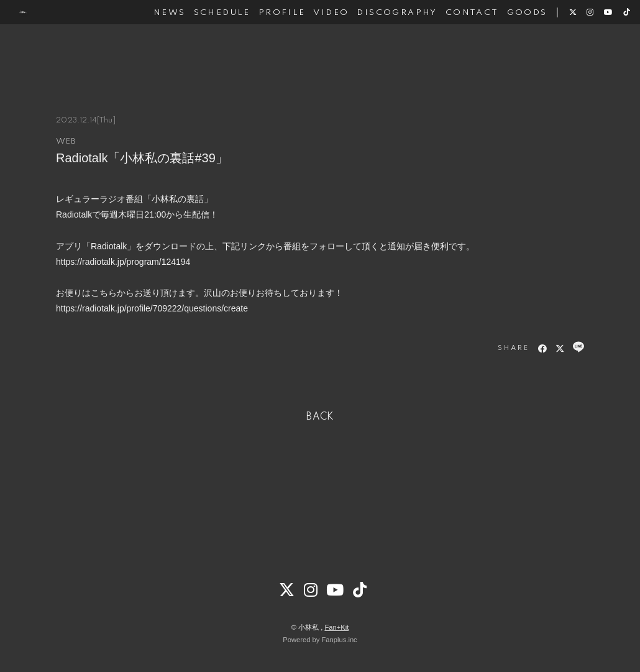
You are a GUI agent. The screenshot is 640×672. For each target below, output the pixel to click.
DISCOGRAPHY (380, 49)
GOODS (510, 49)
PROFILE (265, 49)
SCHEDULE (205, 49)
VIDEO (314, 49)
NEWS (153, 49)
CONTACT (455, 49)
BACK (320, 417)
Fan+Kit (336, 627)
